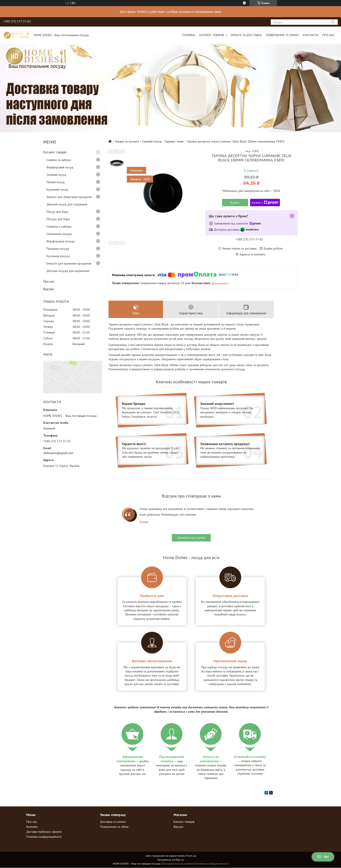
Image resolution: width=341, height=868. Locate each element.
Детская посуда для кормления (68, 271)
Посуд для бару (57, 212)
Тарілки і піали (174, 141)
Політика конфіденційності (44, 837)
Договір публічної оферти (44, 832)
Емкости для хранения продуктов (69, 263)
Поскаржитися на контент (178, 864)
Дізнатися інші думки (191, 538)
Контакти (310, 35)
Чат (323, 857)
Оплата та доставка (246, 35)
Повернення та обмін (282, 35)
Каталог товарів (212, 35)
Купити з (265, 203)
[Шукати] (333, 22)
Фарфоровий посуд (60, 167)
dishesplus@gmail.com (58, 453)
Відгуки (48, 289)
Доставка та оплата (113, 822)
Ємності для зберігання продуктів (69, 197)
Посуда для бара (58, 219)
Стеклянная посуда (59, 234)
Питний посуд (56, 182)
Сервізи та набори (59, 160)
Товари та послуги (127, 141)
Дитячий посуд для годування (67, 204)
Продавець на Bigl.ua (170, 860)
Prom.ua (191, 856)
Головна (189, 35)
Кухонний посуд (57, 189)
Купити (235, 203)
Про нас (328, 35)
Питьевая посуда (58, 249)
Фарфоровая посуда (61, 241)
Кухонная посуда (58, 256)
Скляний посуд (56, 175)
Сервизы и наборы (59, 226)
